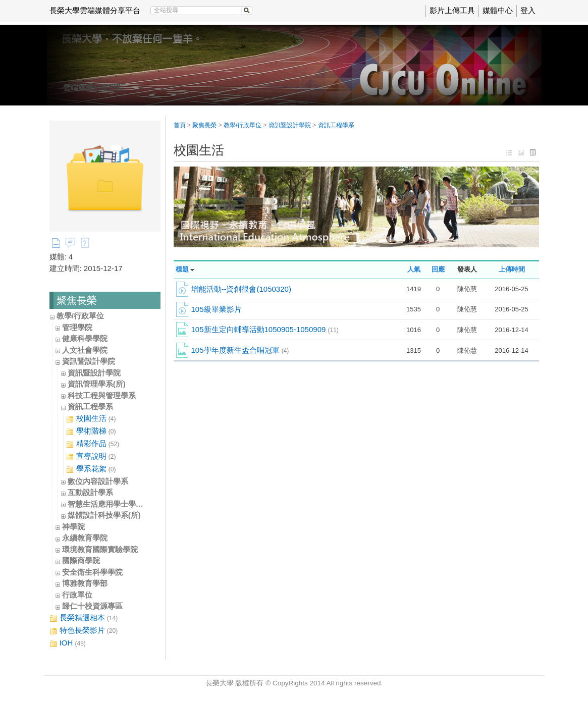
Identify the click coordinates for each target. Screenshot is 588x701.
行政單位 (77, 595)
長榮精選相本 (84, 618)
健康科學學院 (85, 338)
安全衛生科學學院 (92, 572)
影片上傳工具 (452, 10)
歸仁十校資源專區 (92, 606)
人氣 (414, 269)
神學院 (73, 527)
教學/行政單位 (80, 316)
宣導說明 (91, 456)
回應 (438, 269)
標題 (182, 269)
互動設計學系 (90, 492)
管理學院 (77, 327)
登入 (528, 10)
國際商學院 (81, 560)
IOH (68, 643)
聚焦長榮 (204, 125)
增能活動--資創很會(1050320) (241, 289)
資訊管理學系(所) (97, 384)
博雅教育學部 (85, 583)
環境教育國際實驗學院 (100, 549)
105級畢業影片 (217, 309)
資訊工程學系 (90, 407)
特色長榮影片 (84, 631)
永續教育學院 (85, 538)
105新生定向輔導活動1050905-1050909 (265, 329)
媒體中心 (498, 10)
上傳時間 (512, 269)
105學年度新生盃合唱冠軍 (240, 350)
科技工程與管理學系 (102, 395)
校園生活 (91, 419)
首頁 (180, 125)
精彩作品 (93, 444)
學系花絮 (91, 469)
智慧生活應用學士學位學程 (113, 504)
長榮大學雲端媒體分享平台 (95, 10)
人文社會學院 (85, 350)
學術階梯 (91, 431)
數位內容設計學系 (98, 481)
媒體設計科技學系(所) (104, 515)
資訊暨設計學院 (89, 361)
